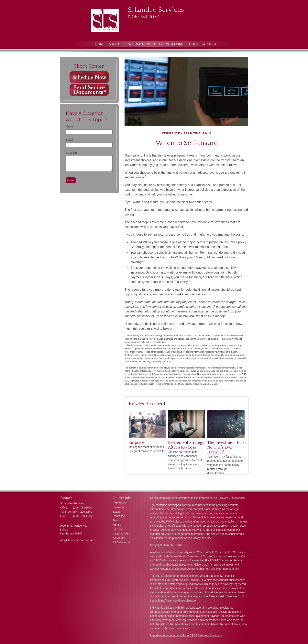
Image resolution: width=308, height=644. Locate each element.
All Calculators (121, 542)
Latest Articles (121, 533)
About (114, 44)
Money (117, 525)
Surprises (137, 443)
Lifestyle (118, 529)
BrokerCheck (237, 498)
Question (71, 153)
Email (69, 140)
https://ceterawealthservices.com (178, 601)
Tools (192, 44)
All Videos (119, 538)
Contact (209, 44)
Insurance (119, 516)
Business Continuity (210, 635)
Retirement (119, 503)
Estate (117, 512)
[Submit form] (71, 180)
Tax (115, 520)
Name (69, 126)
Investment (119, 507)
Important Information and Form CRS (173, 635)
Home (100, 44)
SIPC (217, 560)
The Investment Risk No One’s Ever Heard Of (226, 447)
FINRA (209, 560)
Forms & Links (171, 44)
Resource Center (139, 44)
